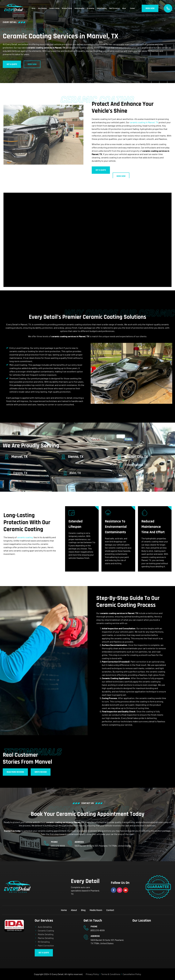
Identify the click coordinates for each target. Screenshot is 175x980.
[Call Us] (168, 8)
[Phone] (46, 843)
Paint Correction (114, 8)
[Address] (70, 843)
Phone (54, 842)
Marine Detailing (102, 8)
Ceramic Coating (54, 8)
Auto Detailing (42, 8)
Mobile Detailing (79, 8)
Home (34, 8)
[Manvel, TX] (19, 457)
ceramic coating (25, 537)
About (125, 8)
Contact (132, 8)
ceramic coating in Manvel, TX (144, 122)
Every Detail (85, 881)
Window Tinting (67, 8)
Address (79, 842)
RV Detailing (90, 8)
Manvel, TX (25, 457)
